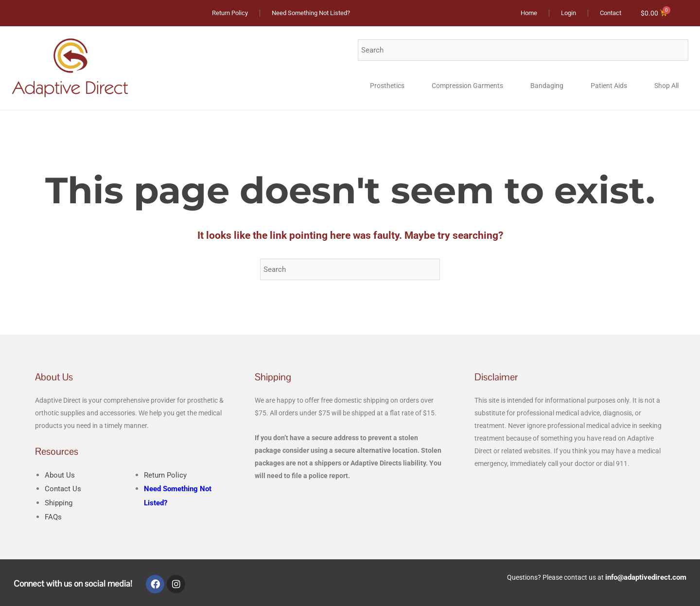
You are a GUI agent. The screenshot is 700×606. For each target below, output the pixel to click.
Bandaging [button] (547, 86)
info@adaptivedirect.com (647, 577)
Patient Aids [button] (609, 86)
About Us (60, 475)
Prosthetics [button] (387, 86)
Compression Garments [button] (467, 86)
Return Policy (166, 475)
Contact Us (63, 489)
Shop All (666, 86)
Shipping (60, 503)
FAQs (54, 517)
